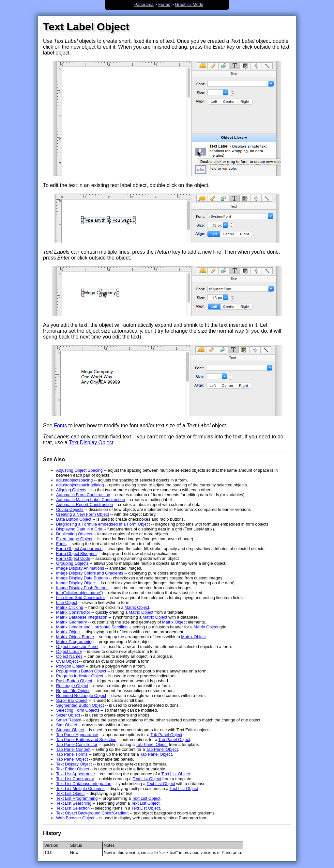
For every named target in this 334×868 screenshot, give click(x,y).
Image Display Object (76, 583)
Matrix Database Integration (82, 617)
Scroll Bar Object (72, 700)
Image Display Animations (80, 568)
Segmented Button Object (80, 705)
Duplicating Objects (74, 534)
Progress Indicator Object (80, 676)
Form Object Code (73, 558)
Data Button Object (74, 519)
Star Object (67, 725)
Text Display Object (91, 442)
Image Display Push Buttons (82, 588)
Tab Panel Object (166, 735)
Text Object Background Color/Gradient (92, 813)
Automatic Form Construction (83, 495)
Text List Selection (73, 808)
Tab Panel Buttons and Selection (86, 740)
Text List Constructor (75, 779)
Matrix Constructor (73, 612)
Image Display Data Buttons (82, 578)
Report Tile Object (73, 691)
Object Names (69, 656)
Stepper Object (70, 730)
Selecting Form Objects (78, 710)
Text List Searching (74, 803)
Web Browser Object (75, 818)
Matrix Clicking (70, 607)
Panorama (144, 4)
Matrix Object (137, 607)
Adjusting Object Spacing (79, 470)
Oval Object (67, 661)
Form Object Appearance (79, 549)
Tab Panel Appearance (77, 735)
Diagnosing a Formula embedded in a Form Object (103, 524)
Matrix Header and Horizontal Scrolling (92, 627)
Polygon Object (70, 666)
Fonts (60, 426)
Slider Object (68, 715)
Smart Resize (69, 720)
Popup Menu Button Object (81, 671)
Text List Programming (77, 798)
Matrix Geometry (72, 622)
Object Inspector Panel (77, 647)
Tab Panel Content (73, 749)
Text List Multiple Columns (80, 789)
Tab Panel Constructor (77, 744)
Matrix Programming (75, 642)
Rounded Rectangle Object (81, 695)
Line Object (67, 602)
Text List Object (176, 774)
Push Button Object (74, 681)
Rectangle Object (72, 686)
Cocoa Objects (70, 509)
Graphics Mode (189, 4)
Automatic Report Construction (84, 505)
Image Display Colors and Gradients (90, 573)
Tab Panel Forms (72, 754)
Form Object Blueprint (76, 553)
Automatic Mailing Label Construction (91, 500)
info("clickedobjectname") (80, 593)
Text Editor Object (73, 769)
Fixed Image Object (74, 539)
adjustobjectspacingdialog (80, 485)
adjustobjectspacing (74, 480)
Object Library (69, 651)
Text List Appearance (76, 774)
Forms (164, 4)
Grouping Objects (72, 563)
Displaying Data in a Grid (79, 529)
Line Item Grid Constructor (81, 598)
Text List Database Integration (84, 784)
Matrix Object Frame (75, 637)
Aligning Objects (71, 490)
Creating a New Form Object (83, 514)
